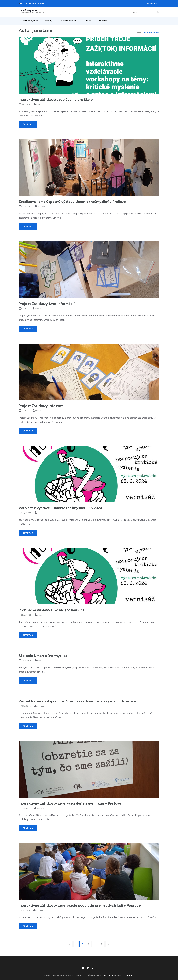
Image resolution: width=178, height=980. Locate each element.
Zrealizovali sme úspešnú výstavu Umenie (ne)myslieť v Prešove (72, 202)
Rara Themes (108, 975)
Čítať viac (28, 125)
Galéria (88, 21)
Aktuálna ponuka (68, 21)
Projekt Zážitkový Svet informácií (46, 304)
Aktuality (48, 21)
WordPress (129, 975)
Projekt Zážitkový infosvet (41, 406)
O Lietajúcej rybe (27, 21)
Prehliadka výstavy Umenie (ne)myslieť (51, 610)
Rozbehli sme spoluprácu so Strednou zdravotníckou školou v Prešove (77, 701)
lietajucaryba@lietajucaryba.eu (33, 3)
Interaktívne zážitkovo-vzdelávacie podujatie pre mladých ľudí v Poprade (80, 905)
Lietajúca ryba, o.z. (29, 10)
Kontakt (103, 21)
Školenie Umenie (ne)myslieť (43, 656)
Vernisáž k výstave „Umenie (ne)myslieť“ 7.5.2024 (60, 508)
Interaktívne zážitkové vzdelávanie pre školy (56, 99)
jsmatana (40, 104)
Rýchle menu (152, 3)
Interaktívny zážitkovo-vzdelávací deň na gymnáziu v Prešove (70, 803)
